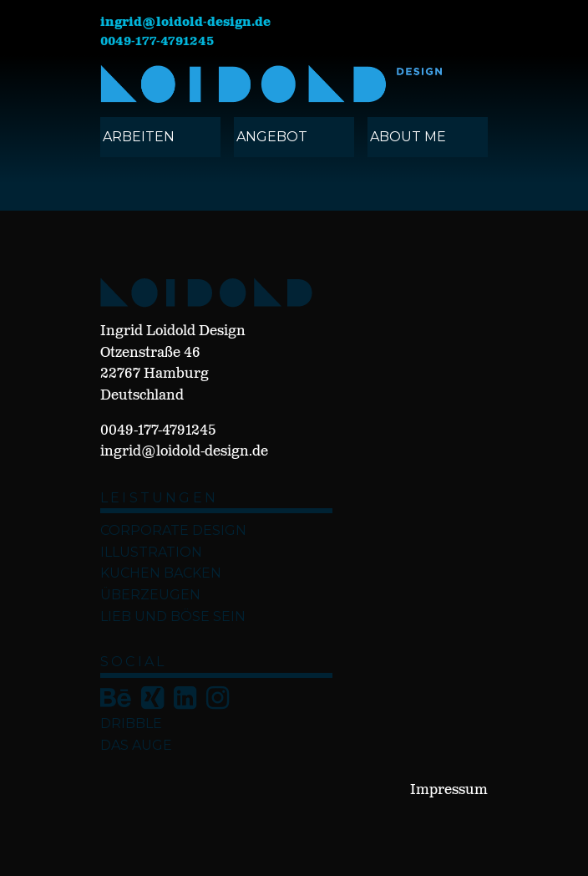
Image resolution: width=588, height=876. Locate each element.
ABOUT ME (408, 137)
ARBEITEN (139, 137)
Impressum (449, 791)
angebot (272, 137)
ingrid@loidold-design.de (185, 23)
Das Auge (136, 745)
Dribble (131, 723)
